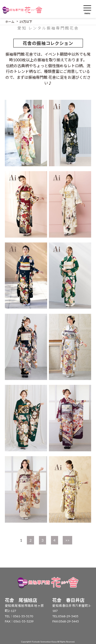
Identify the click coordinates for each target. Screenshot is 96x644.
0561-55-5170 (23, 616)
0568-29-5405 (68, 616)
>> (67, 540)
